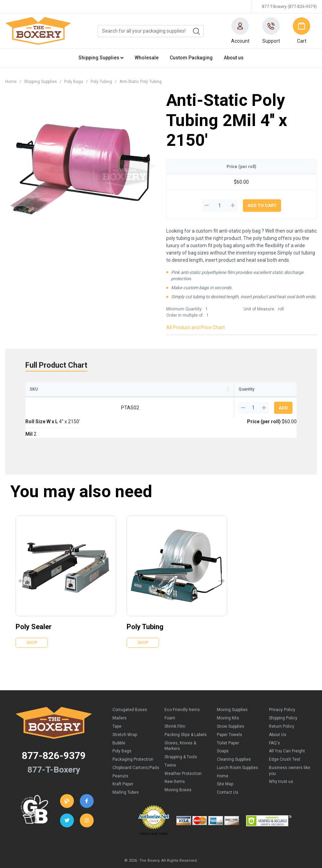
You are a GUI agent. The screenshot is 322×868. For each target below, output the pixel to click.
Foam (170, 698)
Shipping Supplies (40, 82)
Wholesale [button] (147, 58)
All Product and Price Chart (196, 327)
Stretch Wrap (125, 715)
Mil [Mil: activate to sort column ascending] (143, 389)
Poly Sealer (34, 607)
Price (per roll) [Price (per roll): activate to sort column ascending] (185, 389)
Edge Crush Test (285, 740)
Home (11, 82)
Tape (117, 707)
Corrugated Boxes (130, 690)
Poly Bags (74, 82)
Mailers (120, 698)
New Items (175, 762)
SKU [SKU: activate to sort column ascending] (34, 389)
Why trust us (281, 762)
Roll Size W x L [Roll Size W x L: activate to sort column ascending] (88, 389)
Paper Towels (230, 715)
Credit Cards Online (154, 814)
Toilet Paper (228, 723)
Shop (32, 623)
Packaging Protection (133, 740)
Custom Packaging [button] (191, 58)
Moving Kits (228, 698)
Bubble (119, 723)
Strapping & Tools (181, 737)
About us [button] (234, 58)
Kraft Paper (123, 764)
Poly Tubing (101, 82)
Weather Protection (183, 754)
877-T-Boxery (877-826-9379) (289, 7)
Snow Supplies (231, 707)
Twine (170, 745)
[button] (240, 31)
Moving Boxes (178, 770)
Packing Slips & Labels (186, 715)
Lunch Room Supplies (238, 748)
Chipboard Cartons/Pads (136, 748)
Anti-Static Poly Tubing (141, 82)
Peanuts (120, 756)
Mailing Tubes (126, 773)
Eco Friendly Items (182, 690)
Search (196, 31)
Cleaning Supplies (234, 740)
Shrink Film (175, 707)
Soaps (223, 731)
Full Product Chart (56, 365)
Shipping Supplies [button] (101, 58)
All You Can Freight (287, 731)
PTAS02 (48, 408)
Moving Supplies (232, 690)
